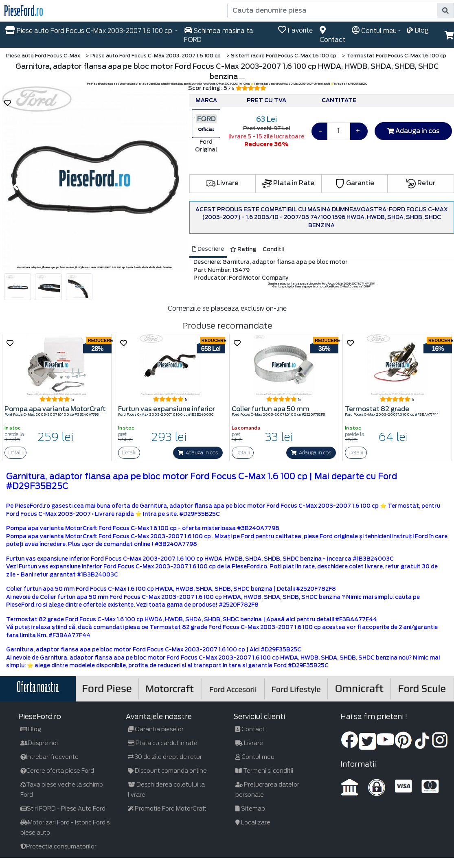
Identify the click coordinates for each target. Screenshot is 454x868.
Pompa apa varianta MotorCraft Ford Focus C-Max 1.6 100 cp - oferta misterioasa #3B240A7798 (143, 528)
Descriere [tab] (208, 249)
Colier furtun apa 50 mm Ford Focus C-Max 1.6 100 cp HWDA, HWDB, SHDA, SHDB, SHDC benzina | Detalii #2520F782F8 (171, 589)
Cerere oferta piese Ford (57, 771)
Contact (250, 729)
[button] (16, 187)
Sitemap (250, 809)
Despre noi (39, 743)
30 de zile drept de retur (165, 757)
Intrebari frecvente (49, 757)
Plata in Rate (288, 183)
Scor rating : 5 (227, 88)
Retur (421, 183)
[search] (445, 11)
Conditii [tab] (273, 249)
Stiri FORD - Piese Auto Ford (63, 809)
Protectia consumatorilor (58, 846)
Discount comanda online (167, 771)
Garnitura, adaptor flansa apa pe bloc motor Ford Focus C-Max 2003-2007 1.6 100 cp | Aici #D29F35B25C (154, 650)
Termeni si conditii (264, 771)
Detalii (15, 453)
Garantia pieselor (156, 729)
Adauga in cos (413, 131)
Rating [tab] (243, 249)
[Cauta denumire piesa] (333, 11)
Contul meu (255, 757)
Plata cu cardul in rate (163, 743)
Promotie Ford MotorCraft (167, 809)
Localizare (253, 822)
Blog (31, 729)
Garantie (355, 183)
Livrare (222, 183)
